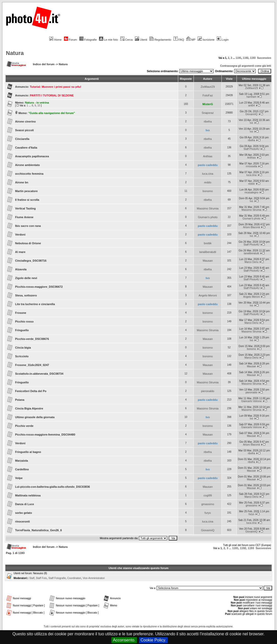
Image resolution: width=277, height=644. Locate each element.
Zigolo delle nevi (26, 278)
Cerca (126, 40)
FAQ (179, 40)
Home (55, 40)
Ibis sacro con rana (28, 226)
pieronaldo (208, 391)
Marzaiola (22, 461)
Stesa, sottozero (26, 295)
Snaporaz (208, 113)
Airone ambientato (28, 165)
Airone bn (22, 182)
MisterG (208, 104)
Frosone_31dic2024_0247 (32, 365)
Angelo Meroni (208, 295)
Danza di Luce (25, 504)
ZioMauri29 (208, 87)
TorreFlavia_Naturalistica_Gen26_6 (39, 530)
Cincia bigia (23, 348)
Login (223, 40)
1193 (253, 58)
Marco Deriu (251, 262)
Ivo (252, 123)
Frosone (21, 313)
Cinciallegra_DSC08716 (31, 261)
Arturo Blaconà (251, 227)
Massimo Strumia (208, 208)
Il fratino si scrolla (27, 200)
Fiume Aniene (24, 217)
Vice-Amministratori (94, 578)
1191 (239, 58)
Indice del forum (44, 64)
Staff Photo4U (251, 149)
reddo (208, 182)
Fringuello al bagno (28, 452)
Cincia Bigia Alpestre (29, 408)
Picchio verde (24, 426)
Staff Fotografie (57, 578)
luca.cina (208, 174)
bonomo (208, 191)
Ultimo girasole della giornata (35, 417)
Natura (15, 53)
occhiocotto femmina (29, 174)
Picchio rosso (24, 321)
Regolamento (160, 40)
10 (39, 106)
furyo (208, 513)
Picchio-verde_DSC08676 (32, 339)
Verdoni (20, 235)
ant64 (252, 106)
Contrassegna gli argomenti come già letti (246, 66)
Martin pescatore (26, 191)
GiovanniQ (252, 114)
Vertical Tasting (25, 208)
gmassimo (208, 504)
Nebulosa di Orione (28, 243)
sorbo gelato (24, 513)
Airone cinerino (25, 121)
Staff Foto (41, 578)
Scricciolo (22, 356)
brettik (208, 243)
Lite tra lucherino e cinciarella (35, 304)
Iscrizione (206, 40)
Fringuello (22, 330)
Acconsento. (124, 640)
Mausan (208, 261)
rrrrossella (251, 166)
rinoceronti (22, 521)
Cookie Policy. (153, 640)
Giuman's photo (208, 217)
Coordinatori (74, 578)
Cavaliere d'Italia (26, 148)
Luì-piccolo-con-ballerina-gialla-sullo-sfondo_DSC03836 (52, 487)
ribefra (208, 121)
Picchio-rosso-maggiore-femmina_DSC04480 (45, 435)
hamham (252, 97)
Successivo (264, 58)
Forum (71, 40)
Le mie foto (108, 40)
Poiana (20, 400)
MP (191, 40)
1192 (246, 58)
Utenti (141, 40)
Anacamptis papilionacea (32, 156)
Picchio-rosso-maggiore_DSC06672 (39, 287)
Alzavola (21, 269)
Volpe (19, 478)
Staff (32, 578)
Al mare (20, 252)
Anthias (208, 156)
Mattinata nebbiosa (28, 495)
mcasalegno (251, 192)
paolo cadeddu (208, 165)
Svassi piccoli (24, 130)
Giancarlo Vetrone (251, 401)
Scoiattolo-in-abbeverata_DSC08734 (39, 374)
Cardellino (22, 469)
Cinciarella (22, 139)
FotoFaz (208, 95)
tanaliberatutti (208, 252)
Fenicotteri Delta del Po (31, 391)
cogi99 (208, 495)
